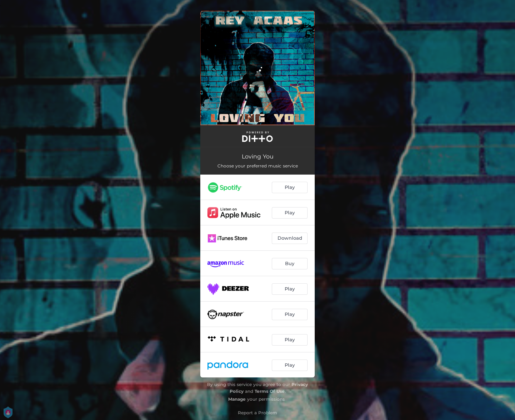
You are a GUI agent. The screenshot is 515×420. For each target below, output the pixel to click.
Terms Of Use (270, 391)
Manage (237, 399)
